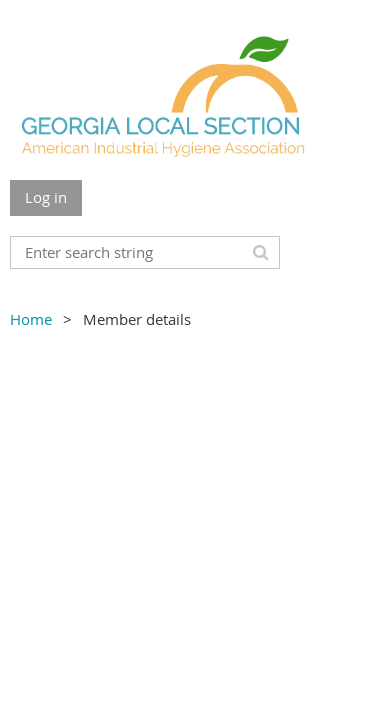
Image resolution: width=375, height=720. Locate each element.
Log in (46, 197)
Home (31, 319)
